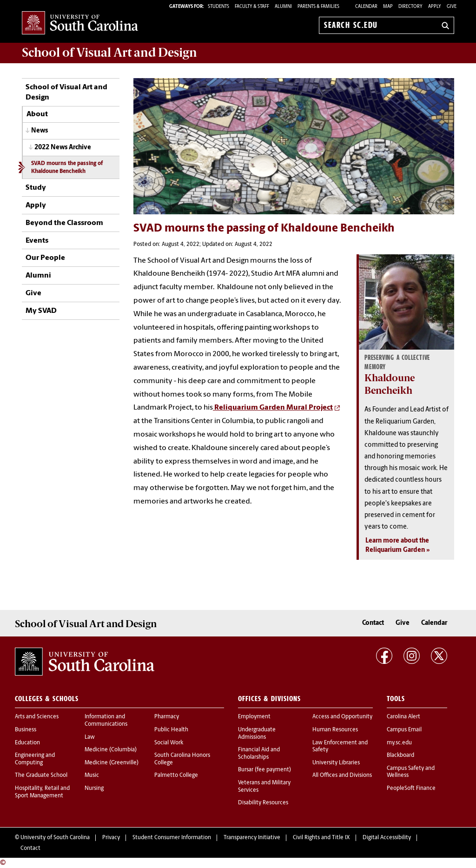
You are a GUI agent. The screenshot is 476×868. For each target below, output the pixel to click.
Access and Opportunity (342, 717)
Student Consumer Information (172, 838)
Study (36, 188)
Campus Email (404, 730)
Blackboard (400, 755)
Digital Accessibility (387, 838)
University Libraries (336, 763)
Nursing (94, 788)
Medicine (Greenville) (112, 763)
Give (452, 7)
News (40, 131)
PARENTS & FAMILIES (318, 7)
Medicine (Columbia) (111, 750)
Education (27, 743)
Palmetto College (176, 775)
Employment (254, 717)
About (37, 114)
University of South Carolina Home (80, 23)
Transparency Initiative (252, 838)
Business (26, 730)
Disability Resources (263, 803)
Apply (435, 7)
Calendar (366, 7)
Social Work (169, 743)
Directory (410, 7)
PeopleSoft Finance (411, 788)
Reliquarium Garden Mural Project (273, 408)
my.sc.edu (399, 743)
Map (388, 7)
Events (37, 241)
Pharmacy (167, 717)
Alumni (38, 276)
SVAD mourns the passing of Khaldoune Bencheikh (67, 168)
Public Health (171, 730)
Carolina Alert (403, 717)
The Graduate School (41, 775)
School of (109, 53)
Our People (45, 258)
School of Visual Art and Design (66, 93)
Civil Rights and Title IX (321, 838)
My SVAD (41, 311)
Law (90, 737)
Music (92, 775)
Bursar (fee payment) (264, 770)
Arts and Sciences (37, 717)
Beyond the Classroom (64, 223)
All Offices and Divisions (342, 775)
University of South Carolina (55, 838)
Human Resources (335, 730)
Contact (373, 623)
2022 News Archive (63, 148)
